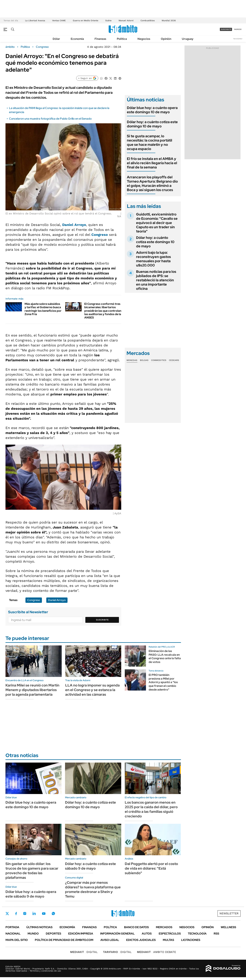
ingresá (238, 29)
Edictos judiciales (141, 940)
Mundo (33, 934)
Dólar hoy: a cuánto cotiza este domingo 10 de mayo (152, 124)
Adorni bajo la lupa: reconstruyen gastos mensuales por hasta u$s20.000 (153, 259)
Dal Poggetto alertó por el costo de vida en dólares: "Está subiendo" (151, 868)
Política (122, 39)
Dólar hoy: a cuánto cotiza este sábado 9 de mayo (90, 866)
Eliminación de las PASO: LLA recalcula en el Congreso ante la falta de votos (165, 656)
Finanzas (100, 39)
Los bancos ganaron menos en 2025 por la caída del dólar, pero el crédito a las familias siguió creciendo (151, 809)
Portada (12, 927)
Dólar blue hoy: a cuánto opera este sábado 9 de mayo (31, 894)
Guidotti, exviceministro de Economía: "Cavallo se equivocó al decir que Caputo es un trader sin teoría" (157, 223)
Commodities (159, 360)
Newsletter (238, 39)
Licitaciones (191, 940)
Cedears (174, 360)
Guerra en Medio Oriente (86, 21)
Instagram (25, 913)
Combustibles (148, 21)
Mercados (164, 927)
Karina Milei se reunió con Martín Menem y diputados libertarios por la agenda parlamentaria (32, 690)
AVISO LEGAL (110, 940)
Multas (168, 940)
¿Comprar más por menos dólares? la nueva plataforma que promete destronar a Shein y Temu (93, 889)
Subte (108, 21)
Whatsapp (53, 913)
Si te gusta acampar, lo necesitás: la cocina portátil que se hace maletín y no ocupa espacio (150, 142)
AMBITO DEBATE (156, 952)
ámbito (10, 47)
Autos (147, 934)
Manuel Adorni (126, 21)
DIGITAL (84, 952)
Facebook (16, 913)
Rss (216, 934)
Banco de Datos (136, 927)
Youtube (44, 914)
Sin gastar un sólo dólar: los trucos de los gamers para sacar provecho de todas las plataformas (32, 871)
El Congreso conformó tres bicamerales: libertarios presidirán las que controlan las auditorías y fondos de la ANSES (103, 311)
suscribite (226, 29)
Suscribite (102, 620)
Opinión (166, 39)
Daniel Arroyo (74, 225)
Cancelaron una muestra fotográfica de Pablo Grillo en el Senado (50, 119)
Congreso (42, 47)
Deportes (53, 934)
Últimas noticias (39, 927)
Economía (77, 39)
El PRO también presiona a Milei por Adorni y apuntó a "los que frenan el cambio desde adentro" (163, 682)
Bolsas (144, 360)
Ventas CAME (59, 21)
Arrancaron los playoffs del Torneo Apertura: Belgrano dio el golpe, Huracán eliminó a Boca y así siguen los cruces (152, 183)
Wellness (228, 927)
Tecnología (197, 934)
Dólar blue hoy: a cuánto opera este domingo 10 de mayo (152, 110)
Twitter (7, 913)
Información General (117, 934)
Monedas (132, 360)
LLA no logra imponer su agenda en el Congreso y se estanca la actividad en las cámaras (92, 690)
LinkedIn (34, 913)
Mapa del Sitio (17, 940)
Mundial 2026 (169, 21)
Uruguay (188, 39)
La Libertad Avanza (35, 21)
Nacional (13, 934)
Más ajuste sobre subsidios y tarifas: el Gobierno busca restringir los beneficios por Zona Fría (43, 309)
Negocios (144, 39)
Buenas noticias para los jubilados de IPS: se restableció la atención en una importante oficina (156, 280)
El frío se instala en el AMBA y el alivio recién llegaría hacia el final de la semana (152, 163)
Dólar (56, 39)
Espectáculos (170, 934)
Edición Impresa (81, 934)
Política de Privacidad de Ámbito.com (64, 940)
